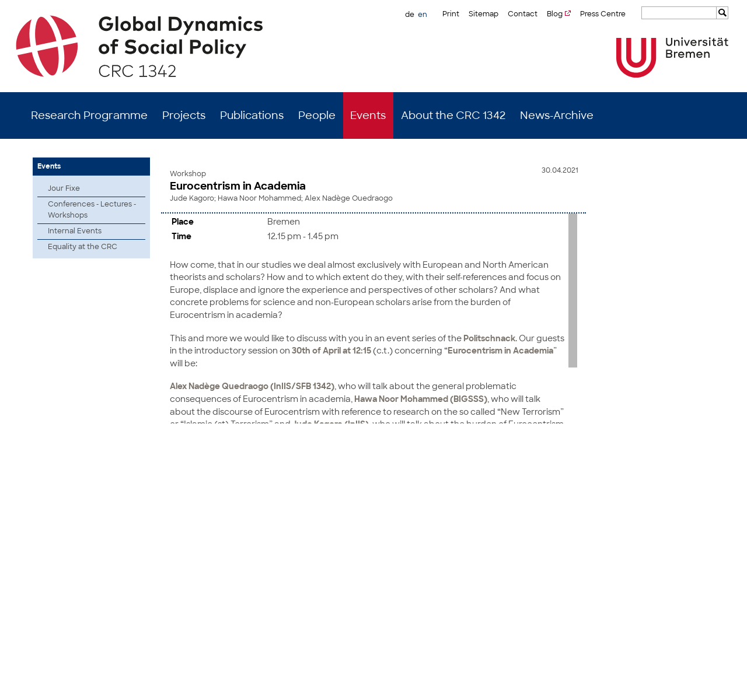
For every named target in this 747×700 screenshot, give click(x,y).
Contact (523, 14)
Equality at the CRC (83, 247)
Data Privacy (703, 682)
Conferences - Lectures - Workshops (92, 210)
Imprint (663, 682)
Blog (555, 14)
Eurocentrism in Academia (238, 186)
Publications (252, 116)
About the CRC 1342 (453, 116)
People (317, 116)
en (423, 15)
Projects (184, 116)
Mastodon (177, 682)
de (410, 15)
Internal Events (75, 231)
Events (368, 116)
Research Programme (89, 116)
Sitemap (484, 14)
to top (714, 448)
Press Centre (603, 14)
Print (451, 14)
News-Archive (557, 116)
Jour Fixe (64, 188)
